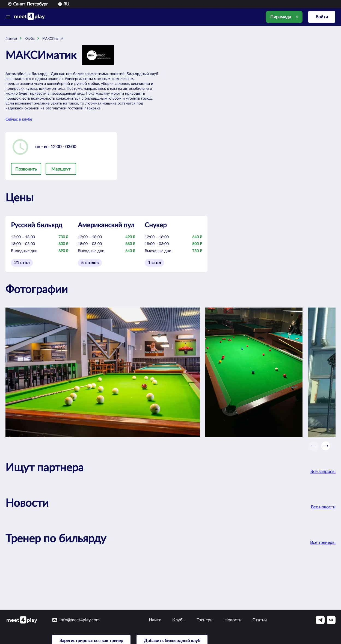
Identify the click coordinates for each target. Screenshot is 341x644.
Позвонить (26, 169)
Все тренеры (323, 542)
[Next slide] (326, 446)
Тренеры (205, 620)
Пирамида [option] (281, 17)
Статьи (260, 620)
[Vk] (331, 620)
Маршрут (61, 169)
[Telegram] (320, 620)
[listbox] (284, 17)
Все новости (323, 507)
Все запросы (323, 472)
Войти (322, 17)
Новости (233, 620)
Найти (155, 620)
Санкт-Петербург (28, 4)
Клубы (179, 620)
